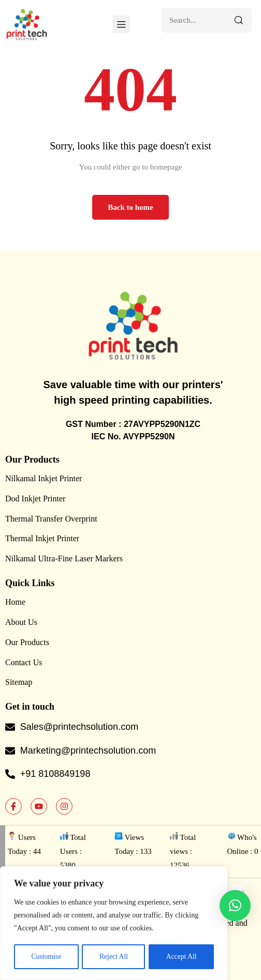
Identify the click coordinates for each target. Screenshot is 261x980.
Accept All (181, 956)
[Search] (239, 20)
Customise (46, 956)
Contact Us (24, 662)
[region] (114, 924)
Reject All (113, 956)
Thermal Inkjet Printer (42, 538)
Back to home (130, 207)
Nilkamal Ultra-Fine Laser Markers (64, 558)
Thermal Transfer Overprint (51, 519)
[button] (235, 906)
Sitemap (19, 682)
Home (15, 602)
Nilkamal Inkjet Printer (44, 478)
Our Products (27, 642)
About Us (21, 622)
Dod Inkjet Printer (35, 499)
